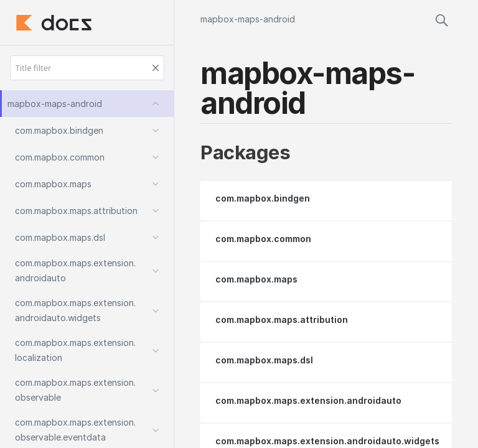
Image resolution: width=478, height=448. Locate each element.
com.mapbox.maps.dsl (264, 360)
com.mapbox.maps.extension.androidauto (308, 400)
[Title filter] (87, 68)
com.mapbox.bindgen (263, 198)
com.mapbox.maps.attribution (282, 320)
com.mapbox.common (263, 239)
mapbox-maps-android (248, 19)
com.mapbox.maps (256, 279)
